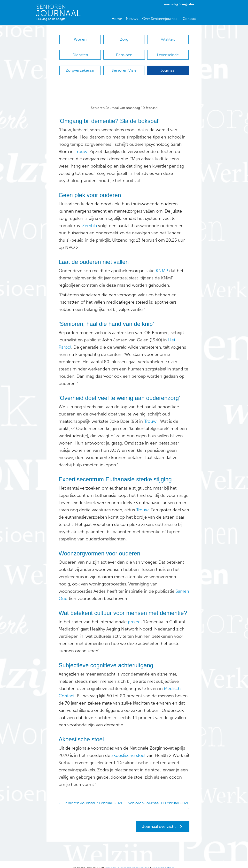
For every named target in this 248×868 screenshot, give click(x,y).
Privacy (111, 861)
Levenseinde (168, 52)
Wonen (80, 39)
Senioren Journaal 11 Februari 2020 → (159, 799)
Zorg (124, 39)
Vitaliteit (168, 39)
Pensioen (124, 52)
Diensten (80, 52)
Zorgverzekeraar (80, 65)
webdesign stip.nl (163, 861)
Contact (189, 19)
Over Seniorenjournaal (160, 19)
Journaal (168, 65)
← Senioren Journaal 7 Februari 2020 (91, 796)
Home (117, 19)
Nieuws (132, 19)
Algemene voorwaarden (134, 861)
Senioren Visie (124, 65)
